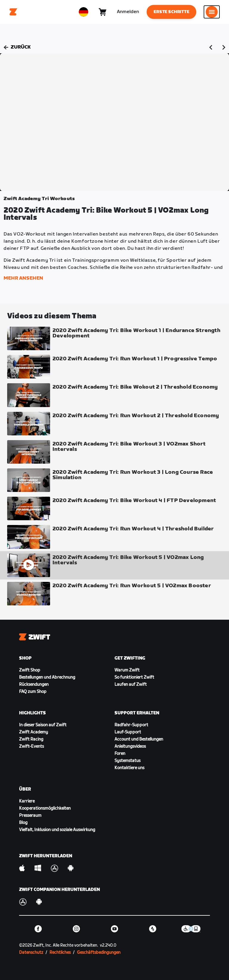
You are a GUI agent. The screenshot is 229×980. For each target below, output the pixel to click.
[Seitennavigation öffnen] (212, 12)
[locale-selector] (83, 12)
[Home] (13, 12)
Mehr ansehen (23, 278)
